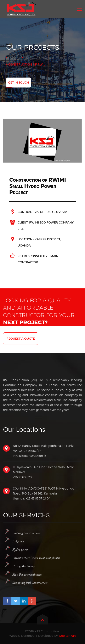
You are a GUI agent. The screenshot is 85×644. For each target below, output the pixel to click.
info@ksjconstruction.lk (29, 456)
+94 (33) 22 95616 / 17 (27, 451)
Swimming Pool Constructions (30, 583)
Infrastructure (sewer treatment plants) (36, 558)
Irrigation (18, 541)
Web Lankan (67, 636)
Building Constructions (26, 533)
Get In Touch (19, 83)
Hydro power (20, 550)
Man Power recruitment (27, 575)
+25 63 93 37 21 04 (38, 498)
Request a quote (21, 339)
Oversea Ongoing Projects (47, 58)
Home (13, 58)
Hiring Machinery (24, 566)
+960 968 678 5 (24, 477)
